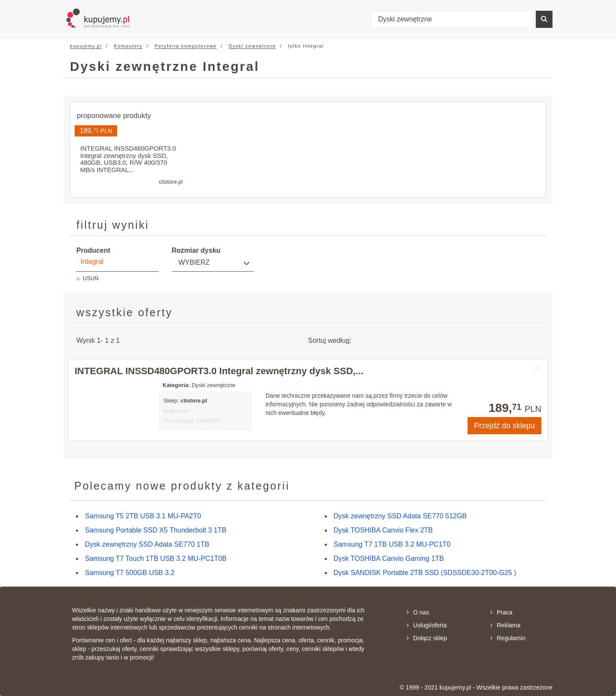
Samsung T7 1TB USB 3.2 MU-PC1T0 (392, 544)
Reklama (505, 625)
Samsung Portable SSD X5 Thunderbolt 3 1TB (156, 530)
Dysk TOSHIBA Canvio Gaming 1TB (389, 558)
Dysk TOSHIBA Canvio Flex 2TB (383, 530)
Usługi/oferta (427, 625)
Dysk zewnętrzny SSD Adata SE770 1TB (147, 544)
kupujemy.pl (86, 46)
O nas (418, 612)
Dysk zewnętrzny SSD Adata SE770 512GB (400, 516)
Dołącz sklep (427, 638)
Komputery (128, 46)
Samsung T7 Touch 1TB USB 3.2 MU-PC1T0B (156, 558)
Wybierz (194, 262)
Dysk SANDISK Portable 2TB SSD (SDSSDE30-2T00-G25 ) (425, 573)
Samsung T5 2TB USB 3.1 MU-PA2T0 (143, 516)
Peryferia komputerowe (186, 46)
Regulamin (508, 638)
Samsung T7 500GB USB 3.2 (130, 573)
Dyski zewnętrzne (252, 46)
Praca (501, 612)
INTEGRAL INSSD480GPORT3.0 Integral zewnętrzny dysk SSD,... (219, 371)
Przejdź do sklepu (504, 426)
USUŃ (91, 278)
